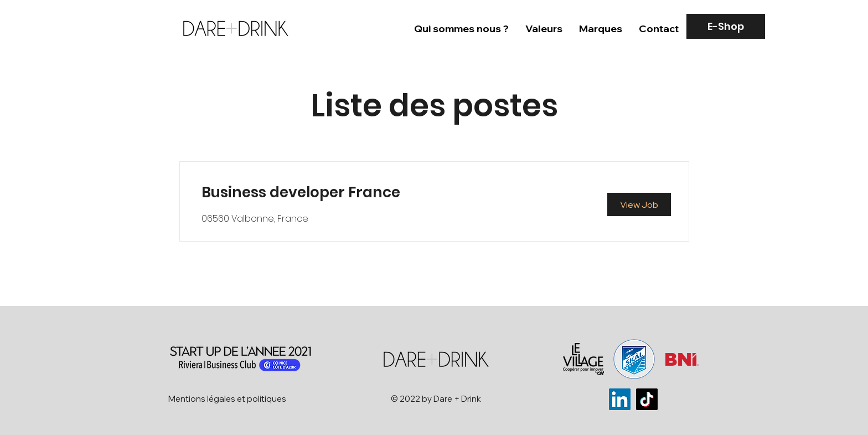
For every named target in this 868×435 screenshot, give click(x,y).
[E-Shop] (726, 26)
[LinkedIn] (620, 399)
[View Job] (639, 204)
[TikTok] (647, 399)
